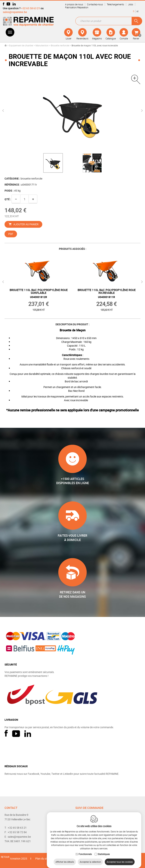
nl (137, 11)
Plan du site (42, 858)
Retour (5, 857)
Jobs (131, 4)
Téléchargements (115, 4)
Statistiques (104, 850)
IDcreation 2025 (18, 858)
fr (134, 11)
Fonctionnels (85, 850)
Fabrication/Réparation (77, 7)
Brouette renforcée (60, 45)
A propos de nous (74, 4)
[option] (53, 163)
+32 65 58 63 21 (31, 8)
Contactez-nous (95, 4)
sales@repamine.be (15, 12)
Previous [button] (4, 111)
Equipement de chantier (21, 45)
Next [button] (141, 111)
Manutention (42, 45)
